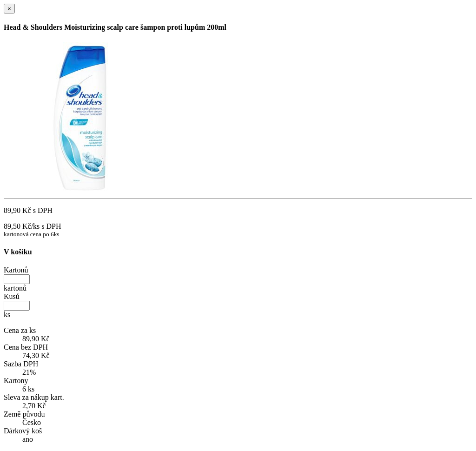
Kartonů (16, 270)
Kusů (12, 296)
